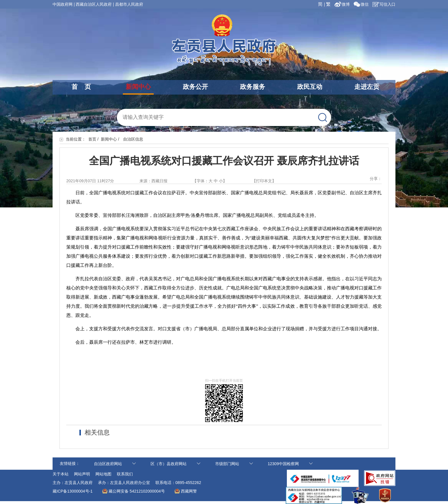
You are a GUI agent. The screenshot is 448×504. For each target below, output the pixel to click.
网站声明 (82, 474)
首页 (92, 139)
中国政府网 (63, 4)
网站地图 (103, 474)
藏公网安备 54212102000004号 (137, 491)
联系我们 (125, 474)
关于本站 (61, 474)
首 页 (81, 87)
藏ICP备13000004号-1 (73, 491)
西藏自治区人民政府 (94, 4)
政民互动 (310, 87)
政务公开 (195, 87)
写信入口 (384, 4)
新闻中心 (138, 87)
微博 (343, 4)
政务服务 (253, 87)
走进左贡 (367, 87)
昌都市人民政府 (129, 4)
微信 (361, 4)
